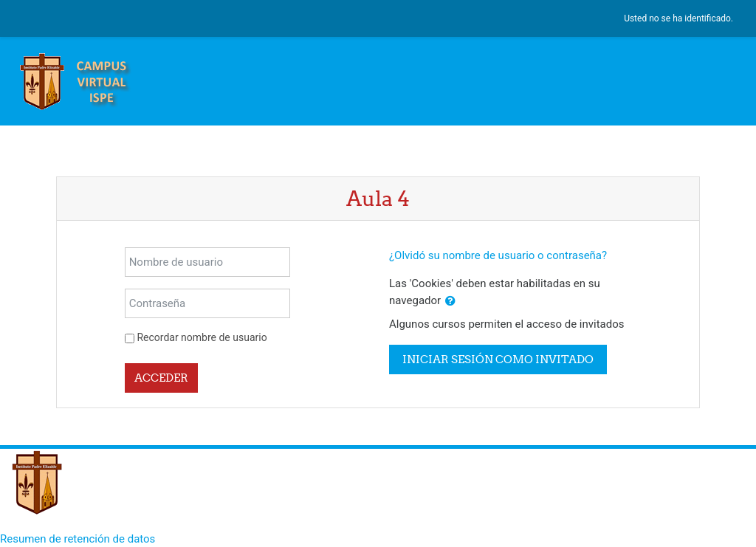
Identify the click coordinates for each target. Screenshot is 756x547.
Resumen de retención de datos (78, 539)
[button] (450, 302)
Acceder (161, 378)
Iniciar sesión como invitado (498, 359)
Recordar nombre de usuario (202, 337)
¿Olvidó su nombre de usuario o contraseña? (498, 255)
